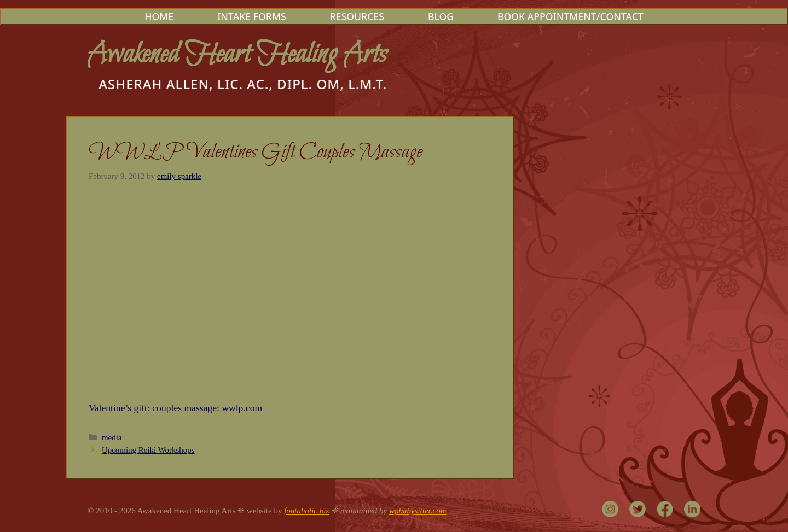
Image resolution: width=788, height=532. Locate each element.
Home (159, 16)
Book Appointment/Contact (570, 16)
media (112, 437)
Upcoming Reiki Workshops (148, 450)
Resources (357, 16)
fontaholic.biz (306, 511)
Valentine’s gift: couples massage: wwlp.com (175, 408)
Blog (441, 16)
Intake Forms (252, 16)
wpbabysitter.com (418, 511)
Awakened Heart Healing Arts (237, 55)
